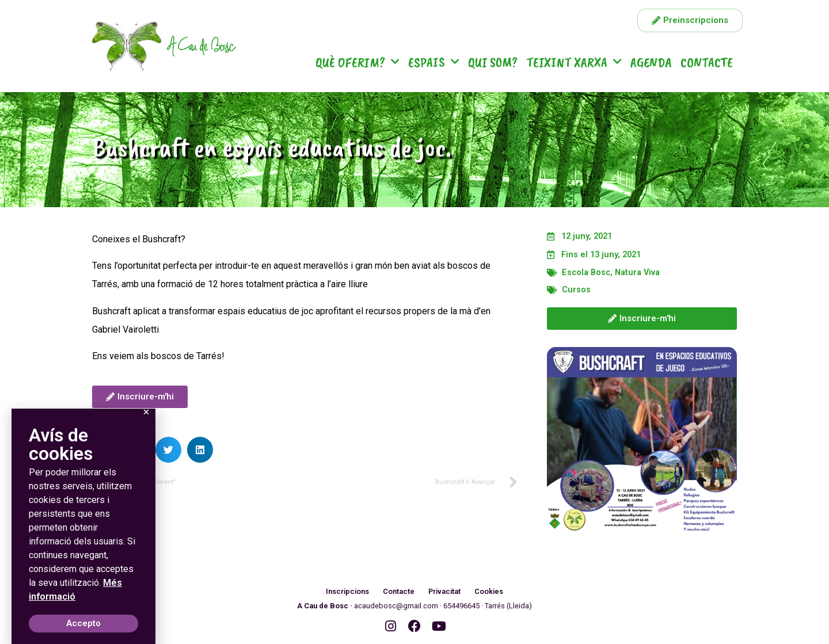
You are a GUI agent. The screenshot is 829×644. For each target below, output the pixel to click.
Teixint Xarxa (574, 62)
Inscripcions (347, 591)
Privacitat (445, 591)
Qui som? (493, 62)
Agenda (651, 62)
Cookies (490, 591)
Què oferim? (358, 62)
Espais (434, 62)
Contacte (707, 62)
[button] (168, 450)
